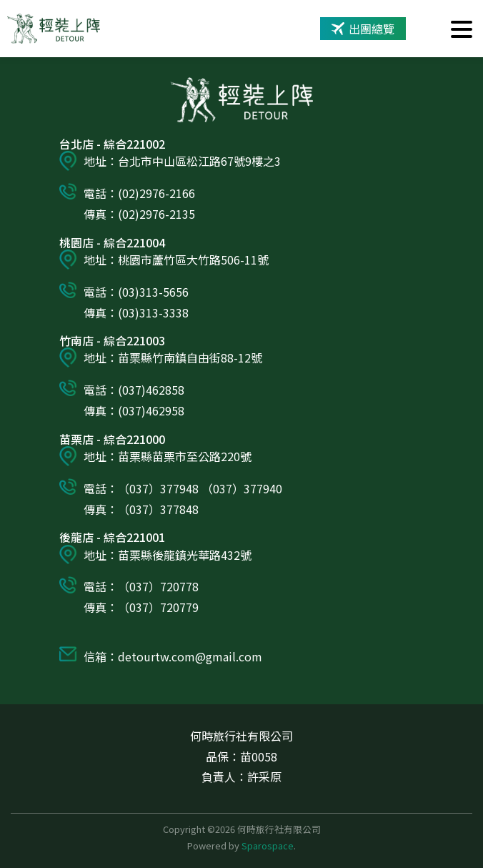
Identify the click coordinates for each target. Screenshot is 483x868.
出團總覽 (363, 29)
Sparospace (268, 845)
